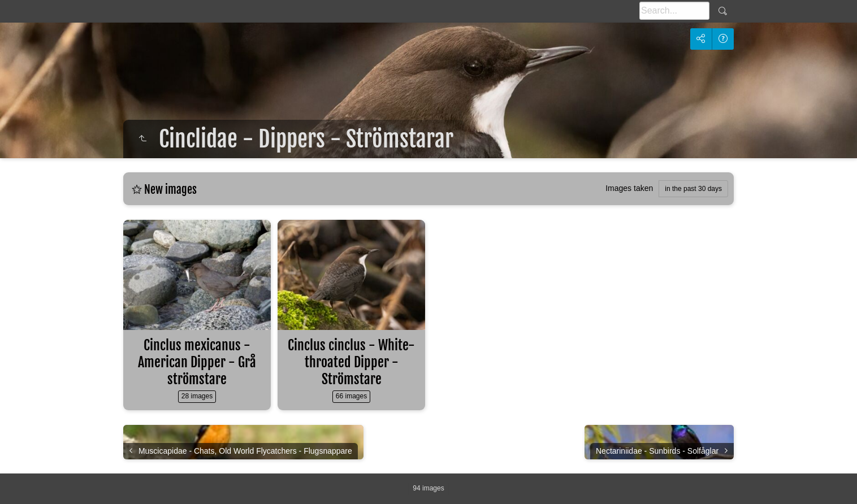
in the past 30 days (693, 189)
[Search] (674, 11)
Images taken (629, 188)
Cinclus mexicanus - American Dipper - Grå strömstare (197, 362)
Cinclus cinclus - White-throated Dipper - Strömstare (351, 362)
